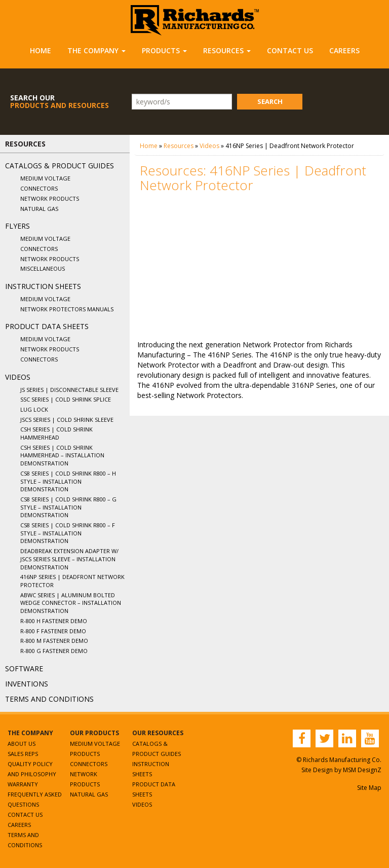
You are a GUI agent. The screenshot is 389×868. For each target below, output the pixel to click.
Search (270, 101)
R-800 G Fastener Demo (54, 651)
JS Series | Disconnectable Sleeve (69, 390)
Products (164, 50)
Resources (227, 50)
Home (41, 50)
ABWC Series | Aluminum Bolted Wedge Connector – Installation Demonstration (71, 603)
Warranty (23, 784)
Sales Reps (23, 754)
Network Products (50, 198)
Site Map (369, 788)
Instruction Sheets (43, 286)
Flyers (17, 226)
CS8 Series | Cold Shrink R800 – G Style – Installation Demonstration (68, 507)
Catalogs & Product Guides (60, 166)
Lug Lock (34, 409)
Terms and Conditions (49, 699)
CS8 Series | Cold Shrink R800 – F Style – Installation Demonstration (68, 533)
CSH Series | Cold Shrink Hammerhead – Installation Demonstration (62, 455)
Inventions (27, 684)
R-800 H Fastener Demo (54, 621)
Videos (18, 377)
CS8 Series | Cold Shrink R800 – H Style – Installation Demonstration (68, 481)
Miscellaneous (43, 268)
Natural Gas (39, 209)
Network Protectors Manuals (67, 309)
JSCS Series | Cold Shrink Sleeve (67, 420)
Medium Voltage (45, 178)
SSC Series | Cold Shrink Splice (66, 399)
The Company (96, 50)
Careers (344, 50)
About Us (22, 744)
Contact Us (290, 50)
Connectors (39, 188)
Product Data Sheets (47, 326)
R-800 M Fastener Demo (54, 641)
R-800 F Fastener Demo (53, 631)
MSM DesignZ (362, 770)
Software (24, 668)
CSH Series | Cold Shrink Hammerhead (56, 433)
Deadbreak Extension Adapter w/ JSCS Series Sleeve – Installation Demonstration (69, 559)
